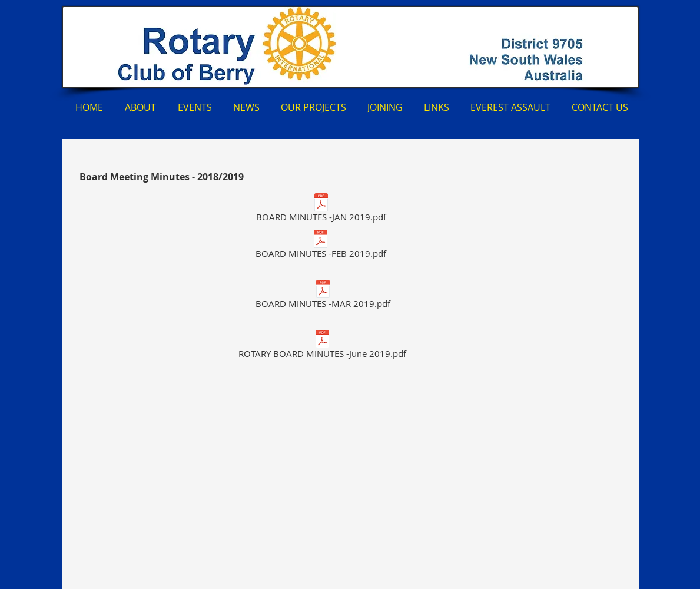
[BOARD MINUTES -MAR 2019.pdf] (323, 296)
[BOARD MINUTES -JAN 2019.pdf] (321, 209)
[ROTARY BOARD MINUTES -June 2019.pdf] (323, 346)
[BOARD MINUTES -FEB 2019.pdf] (321, 246)
